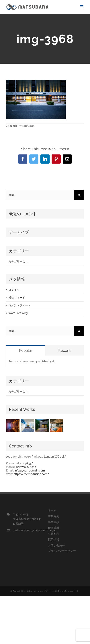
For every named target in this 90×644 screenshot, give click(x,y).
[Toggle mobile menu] (82, 7)
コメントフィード (20, 305)
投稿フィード (17, 298)
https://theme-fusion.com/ (31, 474)
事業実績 (54, 522)
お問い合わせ (56, 546)
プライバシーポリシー (62, 551)
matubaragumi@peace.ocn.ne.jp (27, 530)
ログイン (14, 290)
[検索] (79, 195)
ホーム (52, 510)
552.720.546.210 (26, 467)
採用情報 (54, 540)
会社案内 (54, 534)
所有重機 (54, 528)
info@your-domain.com (30, 470)
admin (13, 126)
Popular (26, 350)
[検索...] (40, 195)
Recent (64, 350)
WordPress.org (18, 313)
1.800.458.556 (24, 463)
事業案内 (54, 516)
